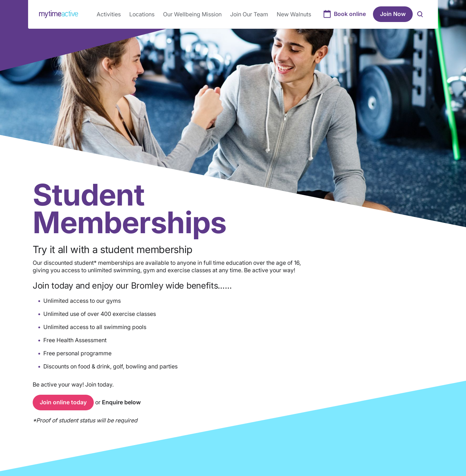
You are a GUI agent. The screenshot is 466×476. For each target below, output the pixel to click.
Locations (142, 14)
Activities (109, 14)
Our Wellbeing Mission (192, 14)
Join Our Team (249, 14)
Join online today (63, 402)
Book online (350, 14)
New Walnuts (294, 14)
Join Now (393, 14)
